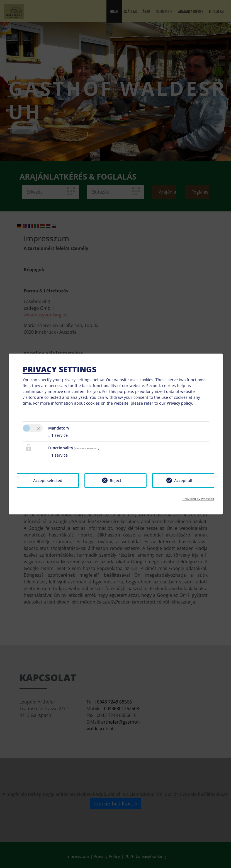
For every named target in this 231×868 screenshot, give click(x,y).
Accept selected (48, 480)
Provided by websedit (198, 499)
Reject (115, 480)
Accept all (183, 480)
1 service (58, 435)
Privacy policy (179, 403)
